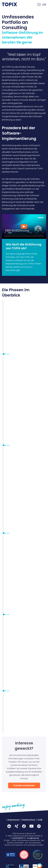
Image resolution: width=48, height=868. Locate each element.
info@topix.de (33, 838)
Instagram (39, 826)
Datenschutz (29, 820)
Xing (17, 826)
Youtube (31, 826)
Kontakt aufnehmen (24, 785)
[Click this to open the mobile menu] (39, 5)
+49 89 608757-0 (19, 838)
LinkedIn (9, 826)
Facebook (24, 826)
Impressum (14, 820)
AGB (40, 820)
